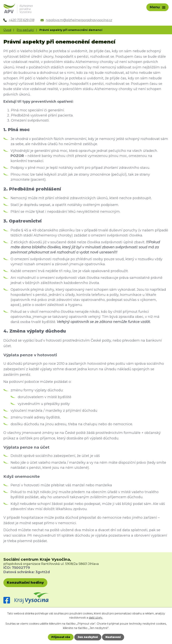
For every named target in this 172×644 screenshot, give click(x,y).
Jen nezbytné (88, 637)
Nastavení (113, 637)
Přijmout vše (61, 637)
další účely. (96, 618)
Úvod (7, 30)
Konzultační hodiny (25, 583)
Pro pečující (25, 30)
